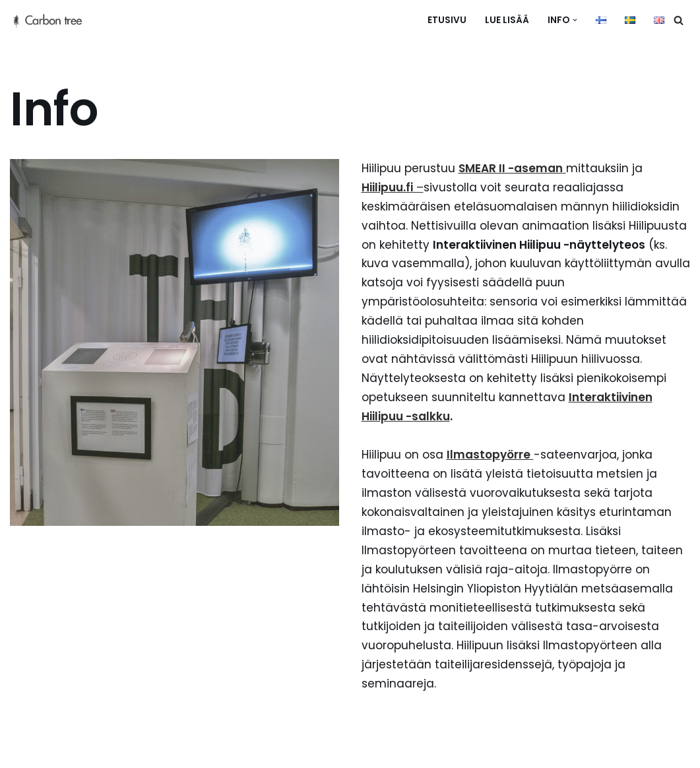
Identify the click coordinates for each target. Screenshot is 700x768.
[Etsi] (679, 20)
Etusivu (447, 20)
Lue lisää (507, 20)
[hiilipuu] (53, 20)
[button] (575, 20)
